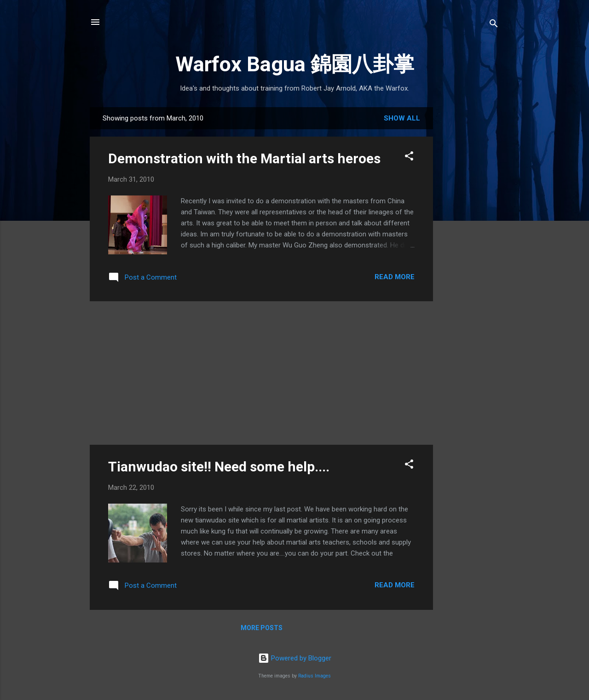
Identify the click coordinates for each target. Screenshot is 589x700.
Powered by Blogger (295, 658)
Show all (402, 118)
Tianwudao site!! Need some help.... (219, 467)
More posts (262, 628)
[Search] (494, 25)
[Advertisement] (470, 252)
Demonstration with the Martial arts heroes (244, 158)
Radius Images (315, 676)
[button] (409, 158)
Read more (395, 277)
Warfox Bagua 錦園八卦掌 (295, 64)
